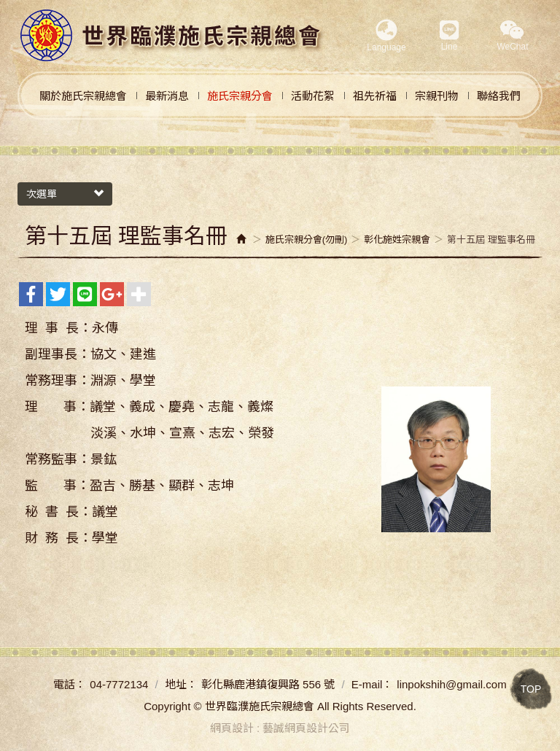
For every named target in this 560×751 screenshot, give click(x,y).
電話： (70, 684)
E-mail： (373, 684)
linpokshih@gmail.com (451, 684)
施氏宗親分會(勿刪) (307, 240)
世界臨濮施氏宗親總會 (171, 36)
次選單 (65, 194)
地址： (181, 684)
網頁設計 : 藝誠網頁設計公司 (280, 728)
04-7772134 (119, 684)
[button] (513, 37)
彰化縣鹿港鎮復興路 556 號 (268, 684)
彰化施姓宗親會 (397, 240)
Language (386, 36)
